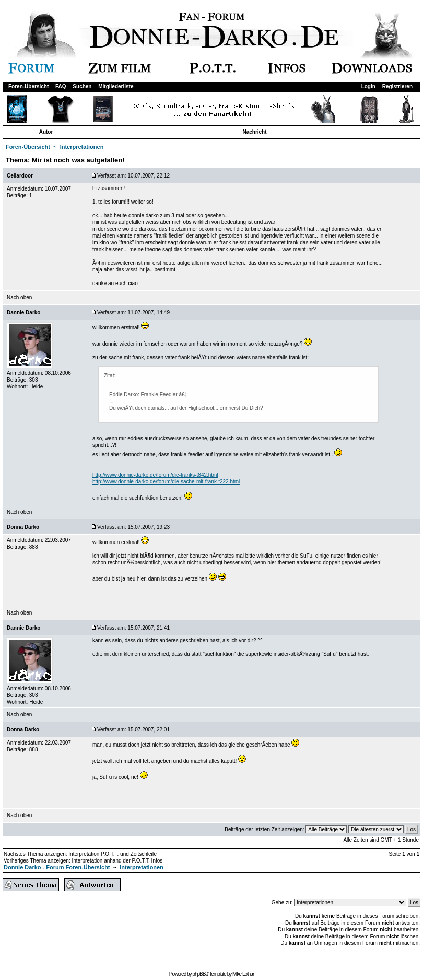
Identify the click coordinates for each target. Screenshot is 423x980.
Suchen (82, 86)
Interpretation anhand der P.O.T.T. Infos (117, 861)
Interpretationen (82, 147)
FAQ (61, 86)
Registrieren (397, 86)
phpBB (199, 974)
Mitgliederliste (116, 86)
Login (368, 86)
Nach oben (19, 297)
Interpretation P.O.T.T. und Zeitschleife (113, 854)
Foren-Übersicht (28, 86)
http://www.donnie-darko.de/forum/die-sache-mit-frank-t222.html (166, 482)
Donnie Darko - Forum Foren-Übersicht (57, 867)
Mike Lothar (243, 974)
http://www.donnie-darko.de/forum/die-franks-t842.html (155, 475)
